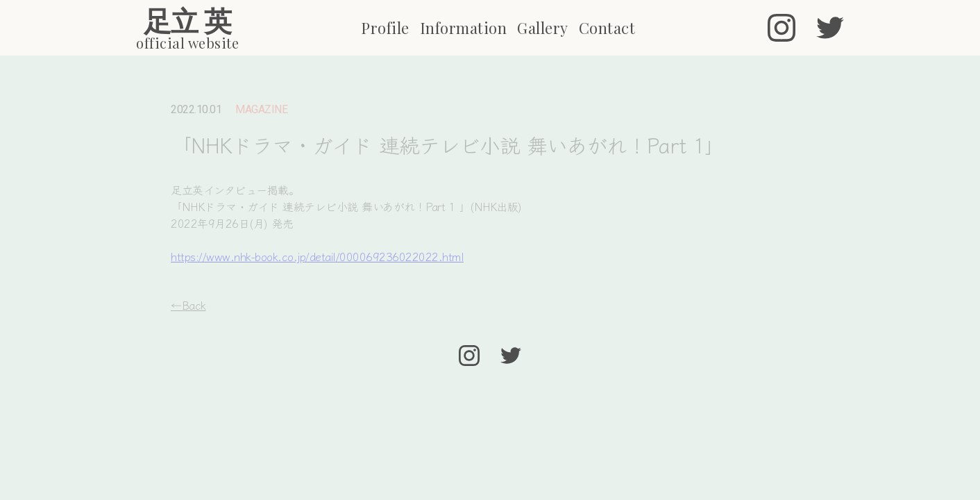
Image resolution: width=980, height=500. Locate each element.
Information (464, 28)
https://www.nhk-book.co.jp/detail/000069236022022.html (317, 256)
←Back (188, 305)
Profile (385, 28)
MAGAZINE (261, 110)
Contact (607, 28)
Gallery (543, 28)
